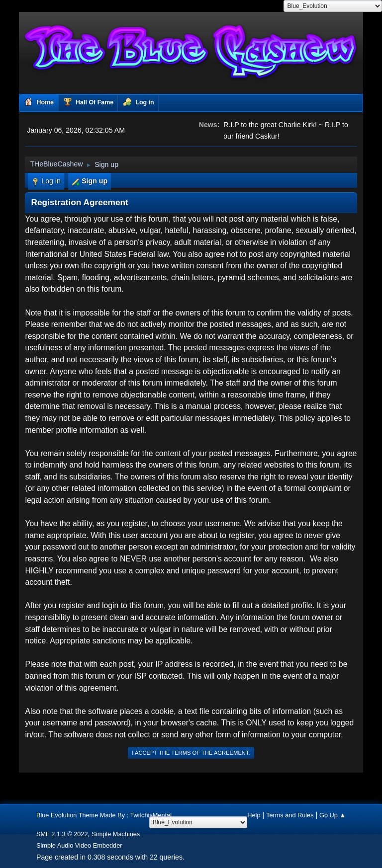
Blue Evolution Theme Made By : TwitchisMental (104, 815)
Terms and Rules (290, 815)
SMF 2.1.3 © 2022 (62, 834)
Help (254, 815)
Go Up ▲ (333, 815)
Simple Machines (116, 834)
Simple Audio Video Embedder (79, 845)
